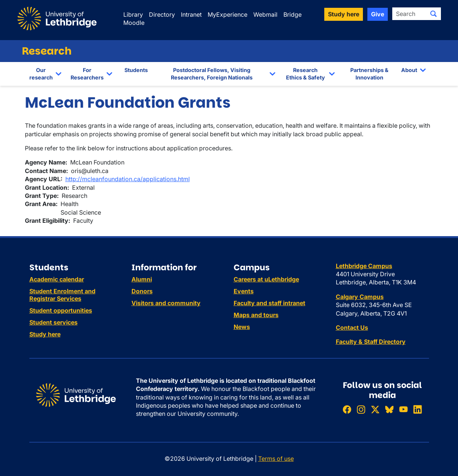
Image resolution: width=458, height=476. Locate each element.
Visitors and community (166, 303)
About (409, 70)
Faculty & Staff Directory (371, 342)
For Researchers (87, 74)
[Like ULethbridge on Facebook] (347, 409)
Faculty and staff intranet (269, 303)
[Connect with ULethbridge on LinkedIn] (418, 409)
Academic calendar (57, 279)
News (242, 327)
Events (244, 291)
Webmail (265, 14)
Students (136, 70)
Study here (45, 334)
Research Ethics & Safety (306, 74)
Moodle (134, 23)
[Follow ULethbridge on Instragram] (361, 409)
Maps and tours (256, 315)
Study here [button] (344, 14)
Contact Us (352, 327)
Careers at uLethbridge (266, 279)
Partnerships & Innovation (369, 74)
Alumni (142, 279)
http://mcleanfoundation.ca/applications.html (128, 179)
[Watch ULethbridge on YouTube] (403, 409)
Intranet (191, 14)
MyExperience (228, 14)
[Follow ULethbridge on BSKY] (389, 409)
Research (47, 51)
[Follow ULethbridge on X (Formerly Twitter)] (375, 409)
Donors (142, 291)
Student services (53, 322)
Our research (41, 74)
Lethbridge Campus (364, 266)
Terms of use (276, 459)
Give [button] (378, 14)
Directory (162, 14)
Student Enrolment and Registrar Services (62, 295)
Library (133, 14)
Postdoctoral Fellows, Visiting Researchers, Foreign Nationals (212, 74)
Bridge (293, 14)
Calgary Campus (360, 297)
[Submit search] (433, 14)
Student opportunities (61, 310)
